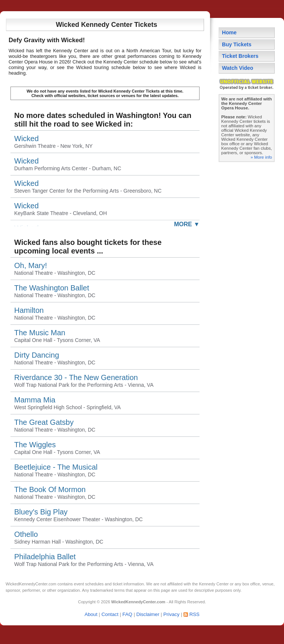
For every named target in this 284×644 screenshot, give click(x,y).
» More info (261, 157)
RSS (195, 614)
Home (229, 32)
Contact (110, 614)
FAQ (127, 614)
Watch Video (238, 68)
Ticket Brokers (240, 56)
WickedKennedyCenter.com (31, 584)
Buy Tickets (237, 44)
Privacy (171, 614)
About (91, 614)
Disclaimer (148, 614)
